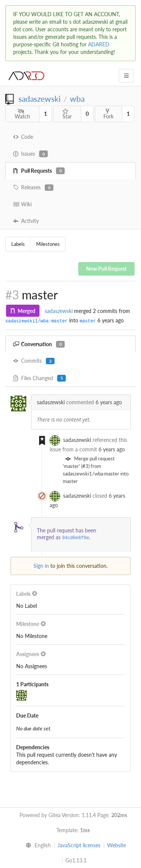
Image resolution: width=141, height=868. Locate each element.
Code (23, 137)
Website (117, 845)
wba (77, 99)
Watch (22, 114)
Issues (30, 154)
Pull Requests (39, 171)
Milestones (48, 244)
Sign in (41, 566)
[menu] (36, 845)
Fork (108, 114)
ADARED (99, 44)
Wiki (22, 204)
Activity (26, 221)
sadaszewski (39, 99)
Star (67, 114)
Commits (34, 361)
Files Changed (39, 378)
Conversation (39, 344)
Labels (18, 244)
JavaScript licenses (79, 845)
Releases (33, 187)
